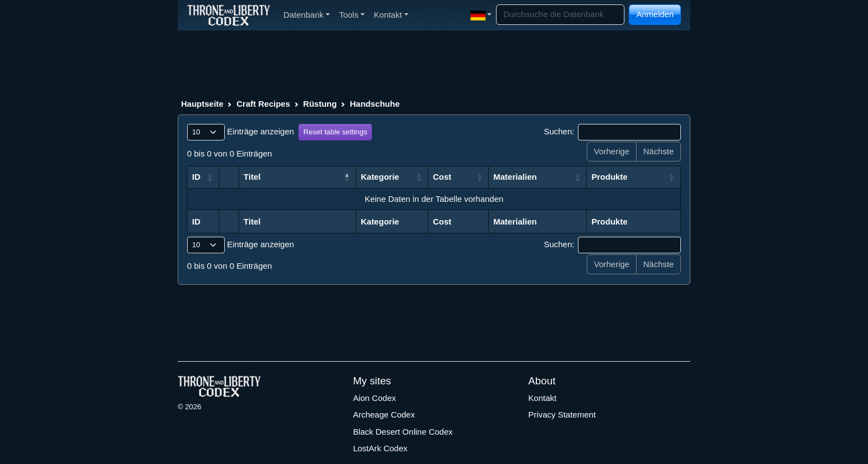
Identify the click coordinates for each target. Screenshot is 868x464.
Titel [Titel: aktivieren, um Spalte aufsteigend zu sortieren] (252, 177)
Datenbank (307, 15)
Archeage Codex (384, 415)
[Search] (560, 15)
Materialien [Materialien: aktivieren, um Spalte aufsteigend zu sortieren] (515, 177)
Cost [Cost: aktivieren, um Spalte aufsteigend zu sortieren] (442, 177)
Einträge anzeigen (241, 132)
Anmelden (655, 14)
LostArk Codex (380, 448)
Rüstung (320, 104)
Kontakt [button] (391, 15)
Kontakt (542, 398)
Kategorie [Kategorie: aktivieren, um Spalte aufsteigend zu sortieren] (380, 177)
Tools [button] (352, 15)
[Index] (229, 15)
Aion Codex (375, 398)
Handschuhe (375, 104)
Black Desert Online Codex (403, 432)
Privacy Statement (562, 415)
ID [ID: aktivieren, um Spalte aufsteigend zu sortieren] (196, 177)
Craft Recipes (263, 104)
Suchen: (612, 132)
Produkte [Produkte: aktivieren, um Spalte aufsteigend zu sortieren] (609, 177)
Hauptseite (202, 104)
